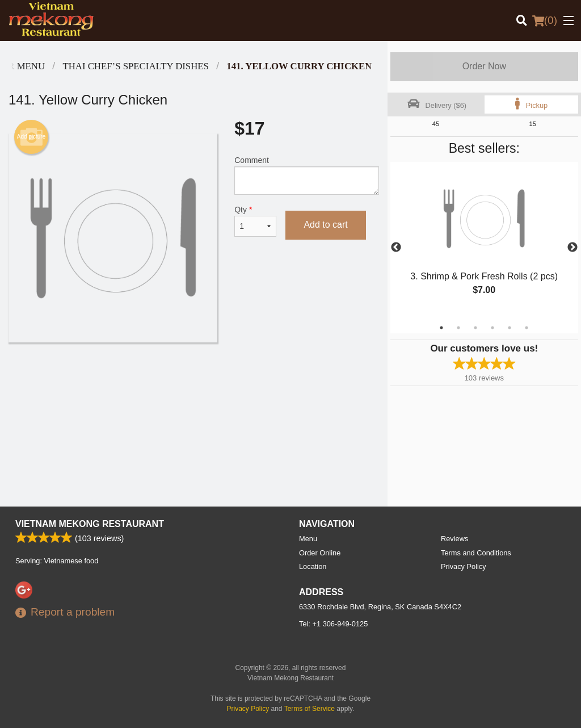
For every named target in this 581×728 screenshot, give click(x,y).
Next (572, 248)
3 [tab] (475, 328)
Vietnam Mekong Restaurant (90, 524)
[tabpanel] (484, 241)
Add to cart (325, 225)
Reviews (454, 539)
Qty (255, 221)
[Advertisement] (194, 379)
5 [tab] (510, 328)
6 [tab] (527, 328)
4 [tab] (492, 328)
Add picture (31, 137)
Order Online (320, 553)
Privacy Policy (464, 566)
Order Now (484, 66)
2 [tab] (458, 328)
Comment (306, 175)
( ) (545, 20)
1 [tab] (441, 328)
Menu (308, 539)
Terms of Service (310, 709)
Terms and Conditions (476, 553)
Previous (396, 248)
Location (313, 566)
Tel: (333, 624)
